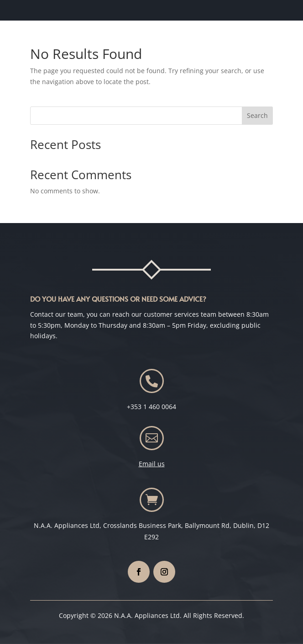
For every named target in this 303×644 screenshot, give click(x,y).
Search (257, 115)
